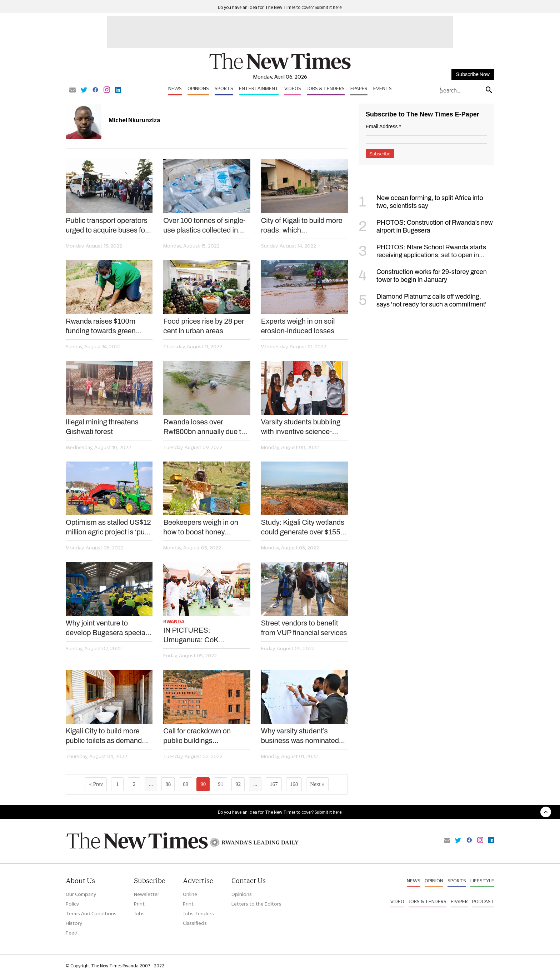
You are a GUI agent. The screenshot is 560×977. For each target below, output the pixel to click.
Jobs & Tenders (326, 88)
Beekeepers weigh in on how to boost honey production (201, 528)
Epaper (359, 88)
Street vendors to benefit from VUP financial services (304, 628)
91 (221, 784)
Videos (293, 88)
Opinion (434, 881)
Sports (224, 88)
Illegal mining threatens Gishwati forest (102, 427)
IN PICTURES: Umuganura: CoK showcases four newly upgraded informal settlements (198, 635)
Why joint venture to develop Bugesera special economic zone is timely (106, 628)
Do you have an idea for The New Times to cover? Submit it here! (280, 7)
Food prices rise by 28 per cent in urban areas (204, 326)
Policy (72, 904)
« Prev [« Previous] (96, 784)
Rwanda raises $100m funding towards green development (101, 327)
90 (203, 784)
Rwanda (174, 622)
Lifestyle (482, 881)
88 (168, 784)
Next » (317, 784)
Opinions (198, 88)
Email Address (383, 126)
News (175, 88)
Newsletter (147, 894)
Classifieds (195, 923)
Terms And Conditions (91, 913)
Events (382, 88)
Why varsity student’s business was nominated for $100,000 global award (302, 736)
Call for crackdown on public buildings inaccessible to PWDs (197, 736)
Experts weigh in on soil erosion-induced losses (298, 326)
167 (274, 784)
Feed (72, 933)
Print (139, 904)
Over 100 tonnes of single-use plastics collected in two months (204, 226)
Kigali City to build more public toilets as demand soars (104, 736)
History (74, 923)
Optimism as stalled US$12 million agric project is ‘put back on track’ (108, 528)
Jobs (139, 913)
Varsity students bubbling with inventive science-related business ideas (301, 427)
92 (238, 784)
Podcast (483, 901)
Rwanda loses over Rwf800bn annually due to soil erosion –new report (204, 427)
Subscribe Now (473, 74)
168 (294, 784)
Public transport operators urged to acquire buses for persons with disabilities (107, 226)
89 (186, 784)
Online (190, 894)
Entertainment (259, 88)
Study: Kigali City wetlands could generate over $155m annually (304, 528)
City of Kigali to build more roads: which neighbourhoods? (302, 226)
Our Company (81, 894)
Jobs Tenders (198, 913)
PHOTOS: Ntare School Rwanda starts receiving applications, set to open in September (422, 255)
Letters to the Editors (256, 904)
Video (397, 901)
